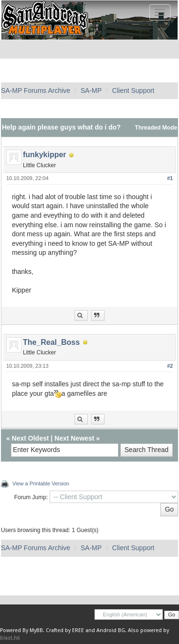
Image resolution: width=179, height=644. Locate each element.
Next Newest (74, 438)
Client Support (133, 91)
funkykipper (45, 155)
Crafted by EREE (65, 630)
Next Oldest (31, 438)
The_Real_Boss (51, 342)
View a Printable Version (41, 483)
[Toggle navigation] (160, 12)
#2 (170, 366)
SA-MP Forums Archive (36, 91)
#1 (170, 178)
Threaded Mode (156, 128)
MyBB (36, 630)
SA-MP (91, 91)
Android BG (111, 630)
